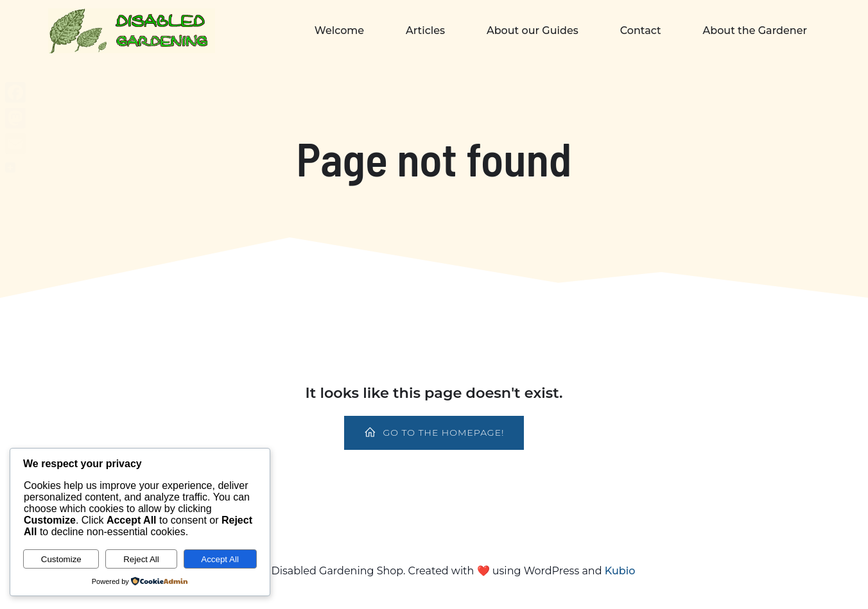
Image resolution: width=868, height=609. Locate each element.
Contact (641, 30)
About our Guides (533, 30)
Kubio (620, 571)
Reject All (141, 559)
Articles (425, 30)
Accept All (220, 559)
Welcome (339, 30)
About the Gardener (755, 30)
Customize (61, 559)
